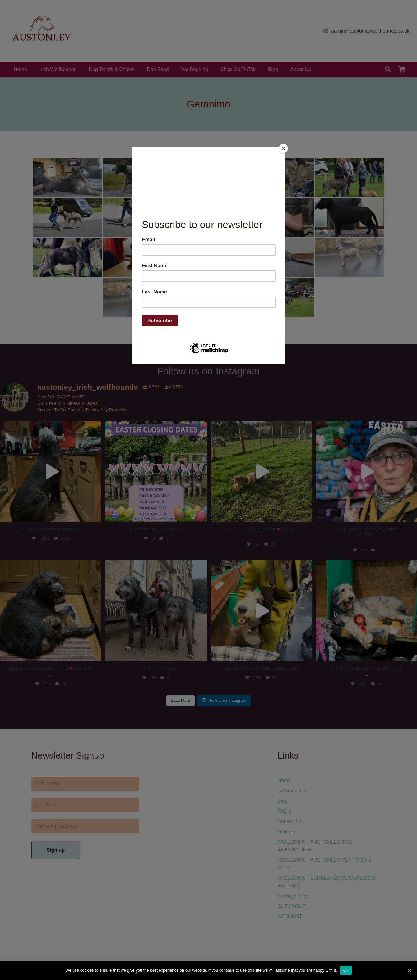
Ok (346, 970)
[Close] (283, 148)
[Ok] (409, 970)
